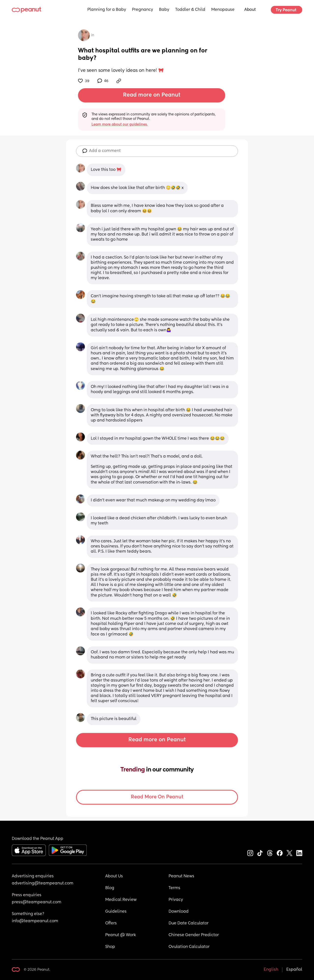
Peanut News (181, 876)
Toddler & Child (190, 10)
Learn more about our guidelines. (120, 124)
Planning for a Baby (107, 10)
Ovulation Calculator (189, 947)
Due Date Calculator (189, 923)
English (271, 970)
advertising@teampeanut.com (43, 883)
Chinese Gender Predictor (194, 935)
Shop (110, 947)
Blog (110, 888)
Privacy (176, 900)
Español (294, 970)
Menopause (223, 10)
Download (179, 912)
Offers (111, 923)
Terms (174, 888)
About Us (114, 876)
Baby (164, 10)
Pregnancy (143, 10)
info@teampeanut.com (35, 921)
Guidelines (116, 912)
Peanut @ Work (121, 935)
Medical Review (121, 900)
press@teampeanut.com (37, 902)
